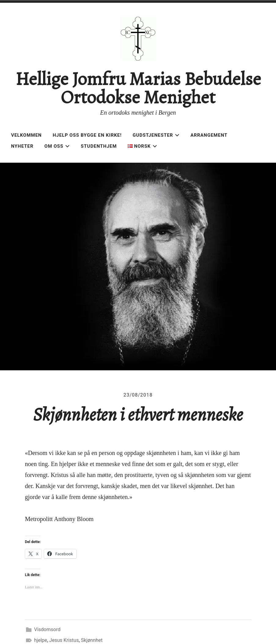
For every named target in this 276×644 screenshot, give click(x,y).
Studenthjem (99, 146)
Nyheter (22, 146)
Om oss (57, 146)
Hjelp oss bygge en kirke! (87, 135)
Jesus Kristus (64, 640)
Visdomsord (47, 629)
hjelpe (41, 640)
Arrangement (209, 135)
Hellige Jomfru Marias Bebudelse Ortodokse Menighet (138, 88)
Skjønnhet (92, 640)
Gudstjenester (156, 135)
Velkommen (26, 135)
